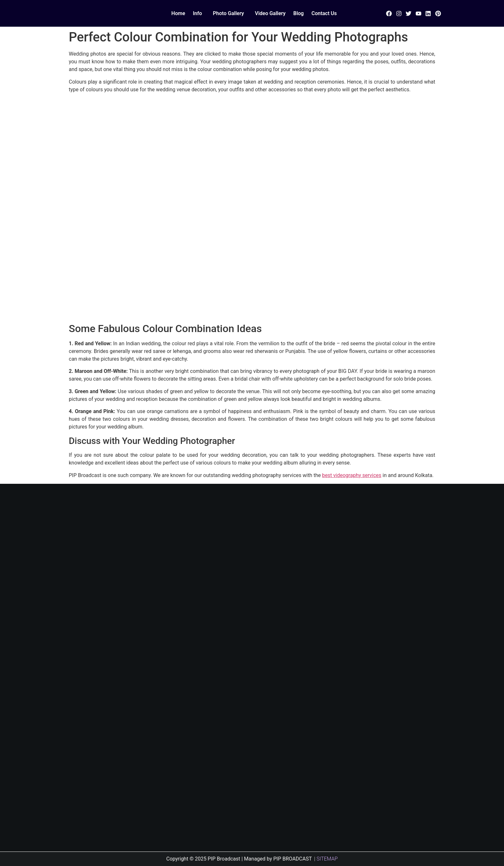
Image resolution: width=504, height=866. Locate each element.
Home (178, 13)
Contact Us (324, 13)
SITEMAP (327, 859)
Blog (298, 13)
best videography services (352, 475)
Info (197, 13)
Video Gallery (270, 13)
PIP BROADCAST (292, 859)
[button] (199, 14)
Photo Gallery (228, 13)
